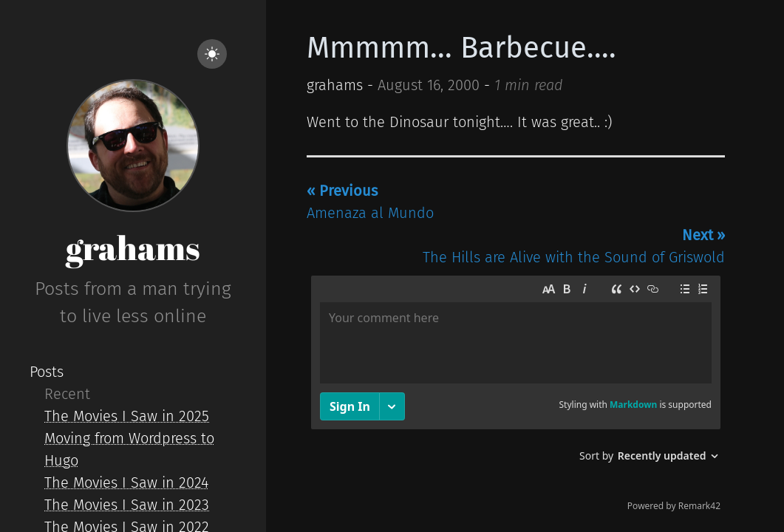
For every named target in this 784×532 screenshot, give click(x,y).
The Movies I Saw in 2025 (127, 416)
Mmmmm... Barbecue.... (461, 48)
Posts (47, 372)
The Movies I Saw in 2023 (127, 505)
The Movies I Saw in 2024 (126, 482)
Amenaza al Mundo (370, 202)
